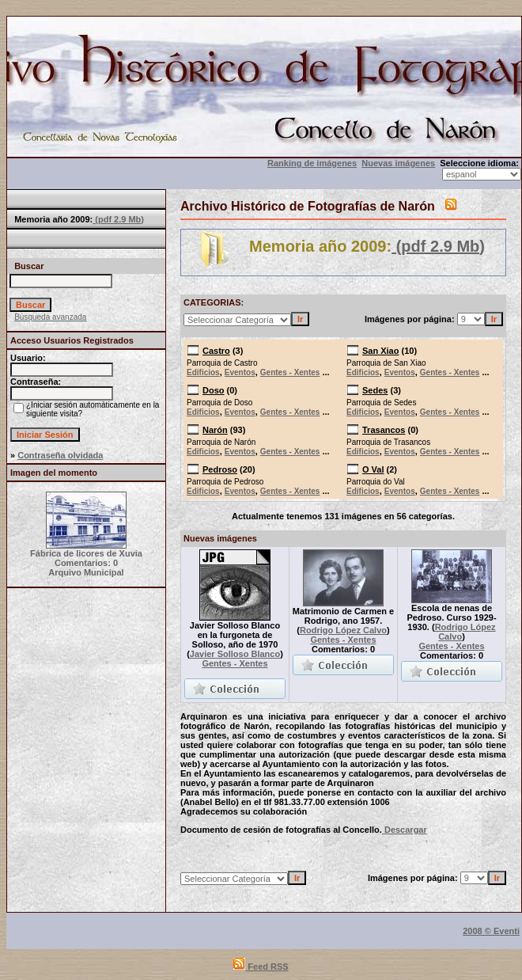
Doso (214, 390)
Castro (216, 351)
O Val (373, 469)
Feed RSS (261, 967)
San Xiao (380, 351)
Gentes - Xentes (290, 372)
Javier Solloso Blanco (235, 654)
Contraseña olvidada (60, 455)
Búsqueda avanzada (50, 317)
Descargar (405, 830)
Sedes (375, 390)
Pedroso (220, 469)
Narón (215, 430)
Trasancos (384, 430)
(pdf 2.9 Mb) (118, 219)
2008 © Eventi (491, 931)
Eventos (240, 372)
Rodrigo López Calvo (343, 630)
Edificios (203, 372)
